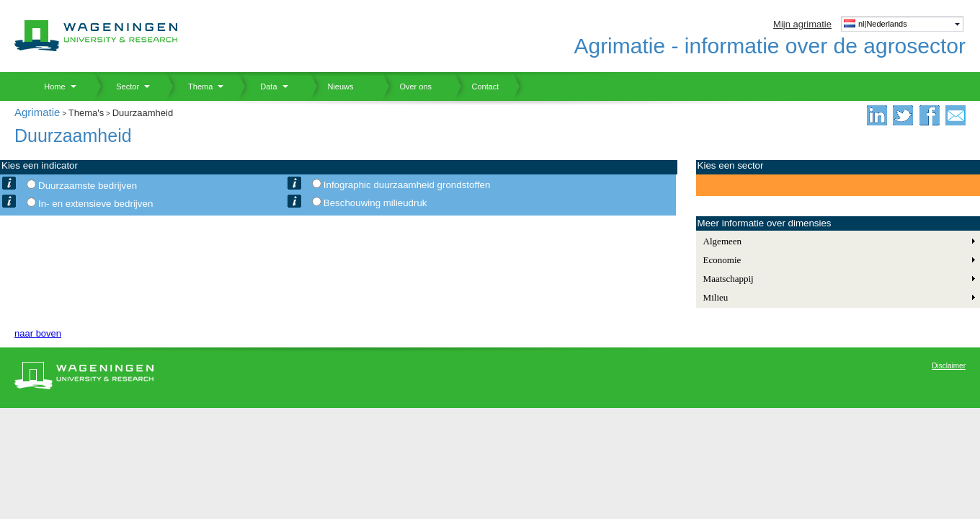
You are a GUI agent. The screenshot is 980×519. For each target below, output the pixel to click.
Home (49, 86)
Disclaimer (949, 366)
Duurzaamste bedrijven (88, 186)
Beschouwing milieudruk (375, 203)
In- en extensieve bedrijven (95, 204)
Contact (476, 86)
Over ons (407, 86)
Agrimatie (37, 112)
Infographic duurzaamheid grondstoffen (407, 185)
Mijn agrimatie (802, 24)
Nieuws (332, 86)
